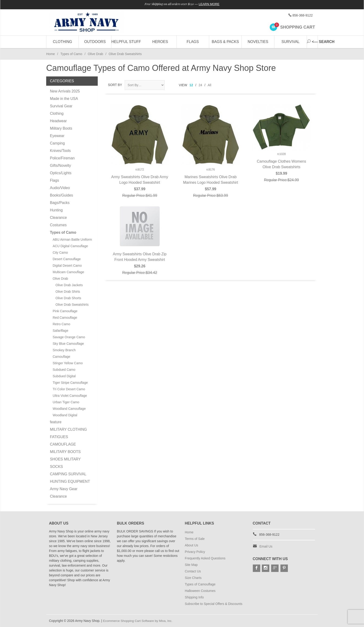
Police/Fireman (62, 158)
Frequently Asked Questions (205, 558)
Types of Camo (71, 54)
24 (200, 85)
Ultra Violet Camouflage (70, 396)
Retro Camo (61, 324)
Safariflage (60, 331)
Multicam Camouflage (68, 272)
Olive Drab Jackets (69, 285)
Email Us (266, 546)
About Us (192, 545)
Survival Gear (61, 106)
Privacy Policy (195, 552)
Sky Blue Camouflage (68, 344)
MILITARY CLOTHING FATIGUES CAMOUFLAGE (68, 437)
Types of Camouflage (200, 584)
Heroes (160, 42)
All (210, 85)
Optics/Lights (61, 173)
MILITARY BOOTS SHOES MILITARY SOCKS (65, 459)
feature (56, 422)
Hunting (56, 210)
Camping (57, 143)
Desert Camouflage (67, 259)
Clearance (58, 218)
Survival (291, 42)
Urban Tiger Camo (66, 402)
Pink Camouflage (65, 311)
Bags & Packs (225, 42)
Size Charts (193, 578)
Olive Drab (95, 54)
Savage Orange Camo (69, 337)
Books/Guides (62, 195)
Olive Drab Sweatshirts (72, 305)
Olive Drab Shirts (68, 292)
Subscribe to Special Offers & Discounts (214, 604)
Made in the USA (64, 99)
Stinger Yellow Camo (68, 363)
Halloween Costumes (200, 591)
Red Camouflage (65, 318)
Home (50, 54)
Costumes (58, 225)
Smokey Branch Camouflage (64, 353)
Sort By (115, 85)
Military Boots (61, 128)
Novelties (258, 42)
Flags (193, 42)
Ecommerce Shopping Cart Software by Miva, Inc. (139, 621)
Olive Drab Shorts (68, 298)
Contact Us (193, 571)
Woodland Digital (65, 415)
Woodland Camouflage (69, 409)
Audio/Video (60, 188)
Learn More (211, 4)
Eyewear (57, 136)
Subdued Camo (64, 370)
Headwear (58, 121)
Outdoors (95, 42)
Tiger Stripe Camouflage (70, 383)
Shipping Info (194, 597)
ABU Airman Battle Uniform (72, 240)
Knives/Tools (60, 151)
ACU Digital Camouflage (70, 246)
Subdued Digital (64, 376)
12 (191, 85)
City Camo (60, 253)
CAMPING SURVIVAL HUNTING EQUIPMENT (70, 478)
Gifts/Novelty (60, 166)
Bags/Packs (60, 203)
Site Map (191, 565)
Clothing (63, 42)
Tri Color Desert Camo (69, 389)
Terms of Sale (195, 539)
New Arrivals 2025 (65, 91)
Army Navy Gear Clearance (64, 493)
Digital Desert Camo (67, 266)
